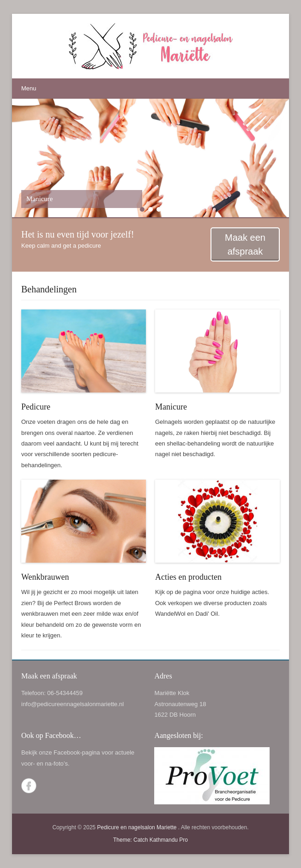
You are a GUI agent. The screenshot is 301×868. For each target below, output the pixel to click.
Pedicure (36, 407)
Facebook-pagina (77, 752)
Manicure (171, 407)
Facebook (29, 786)
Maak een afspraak (245, 244)
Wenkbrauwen (45, 577)
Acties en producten (188, 577)
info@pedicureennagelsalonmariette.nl (72, 704)
